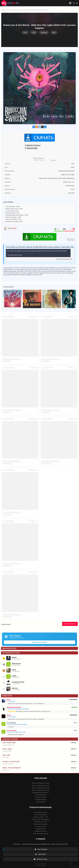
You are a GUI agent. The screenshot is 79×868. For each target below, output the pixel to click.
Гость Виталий (12, 731)
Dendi (9, 700)
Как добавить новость (40, 812)
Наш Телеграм (41, 849)
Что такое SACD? (41, 826)
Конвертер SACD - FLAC (41, 817)
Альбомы (44, 33)
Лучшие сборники (41, 797)
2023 (34, 33)
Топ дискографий (41, 800)
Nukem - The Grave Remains (12, 768)
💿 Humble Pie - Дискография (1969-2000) (18, 709)
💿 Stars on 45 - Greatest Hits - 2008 (16, 732)
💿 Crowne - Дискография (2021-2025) (17, 724)
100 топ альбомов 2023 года (41, 790)
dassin (9, 715)
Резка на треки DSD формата (41, 819)
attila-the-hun (16, 664)
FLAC (10, 10)
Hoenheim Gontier (18, 682)
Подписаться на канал (39, 642)
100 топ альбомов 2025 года (41, 785)
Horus (14, 670)
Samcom (15, 688)
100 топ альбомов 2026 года (41, 783)
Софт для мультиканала (41, 833)
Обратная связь (40, 859)
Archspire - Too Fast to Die (11, 762)
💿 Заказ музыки (11, 701)
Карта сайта (41, 854)
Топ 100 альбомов (40, 795)
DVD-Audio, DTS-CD (40, 822)
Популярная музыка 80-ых (40, 792)
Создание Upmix (40, 829)
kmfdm (14, 676)
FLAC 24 (11, 3)
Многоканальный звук (40, 824)
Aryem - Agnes (7, 749)
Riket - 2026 (6, 755)
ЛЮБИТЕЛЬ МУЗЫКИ (14, 707)
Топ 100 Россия (41, 802)
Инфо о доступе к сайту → (17, 638)
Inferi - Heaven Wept (9, 743)
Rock (54, 33)
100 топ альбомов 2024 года (41, 788)
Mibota (14, 657)
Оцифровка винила (40, 831)
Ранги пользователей (41, 815)
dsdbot (14, 228)
